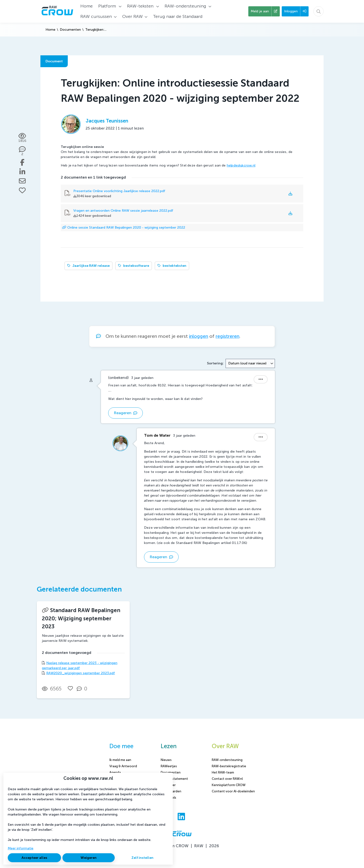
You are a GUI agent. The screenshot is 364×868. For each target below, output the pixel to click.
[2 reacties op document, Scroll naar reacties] (22, 151)
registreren (227, 336)
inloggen (199, 336)
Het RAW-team (223, 772)
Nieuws (166, 760)
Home (50, 30)
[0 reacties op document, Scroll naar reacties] (83, 689)
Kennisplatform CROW (229, 785)
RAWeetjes (169, 766)
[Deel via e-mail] (22, 181)
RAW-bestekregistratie (229, 766)
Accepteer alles (34, 858)
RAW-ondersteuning (227, 760)
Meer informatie (21, 848)
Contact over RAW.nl (227, 779)
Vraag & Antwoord (123, 766)
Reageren (125, 413)
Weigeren (89, 858)
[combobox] (250, 363)
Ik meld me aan (120, 760)
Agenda (115, 772)
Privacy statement (174, 779)
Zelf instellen (142, 858)
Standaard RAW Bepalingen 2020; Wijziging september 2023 (81, 618)
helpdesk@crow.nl (241, 165)
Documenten (70, 30)
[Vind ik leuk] (22, 190)
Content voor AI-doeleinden (233, 791)
